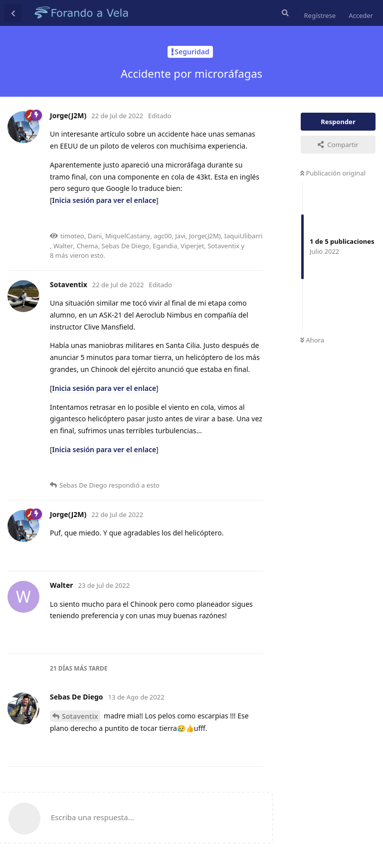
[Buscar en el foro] (284, 13)
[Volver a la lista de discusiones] (13, 13)
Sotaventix (80, 716)
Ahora (312, 340)
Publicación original (333, 173)
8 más (59, 255)
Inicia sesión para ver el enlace (104, 200)
